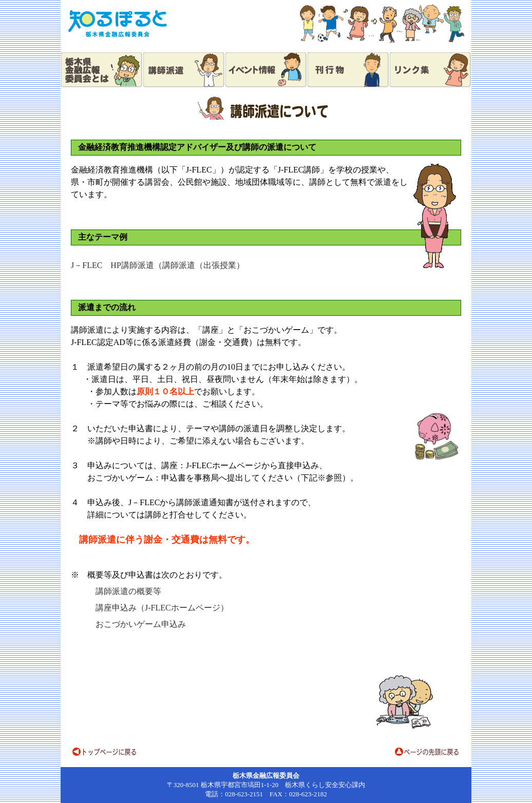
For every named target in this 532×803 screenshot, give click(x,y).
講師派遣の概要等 (128, 591)
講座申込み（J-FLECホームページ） (162, 608)
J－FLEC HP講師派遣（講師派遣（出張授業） (158, 265)
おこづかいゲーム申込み (141, 624)
